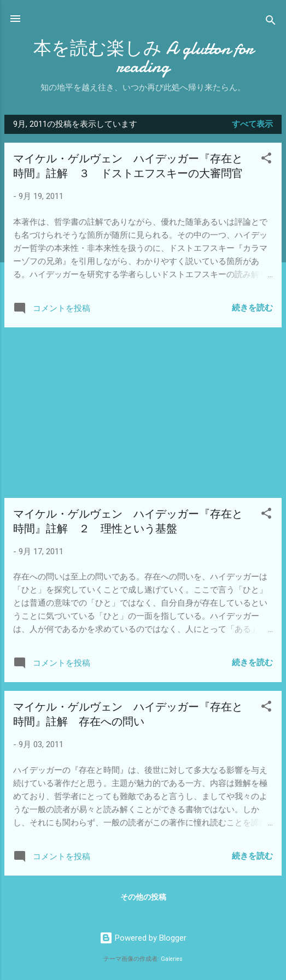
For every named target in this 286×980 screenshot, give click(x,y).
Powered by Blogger (143, 938)
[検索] (271, 22)
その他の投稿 (143, 897)
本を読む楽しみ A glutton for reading (143, 57)
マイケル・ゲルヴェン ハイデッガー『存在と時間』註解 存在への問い (128, 714)
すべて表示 (252, 124)
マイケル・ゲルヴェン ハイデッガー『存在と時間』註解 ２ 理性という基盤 (128, 521)
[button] (266, 160)
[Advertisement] (143, 413)
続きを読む (252, 308)
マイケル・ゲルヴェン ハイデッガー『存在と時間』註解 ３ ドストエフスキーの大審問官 (128, 166)
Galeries (172, 959)
